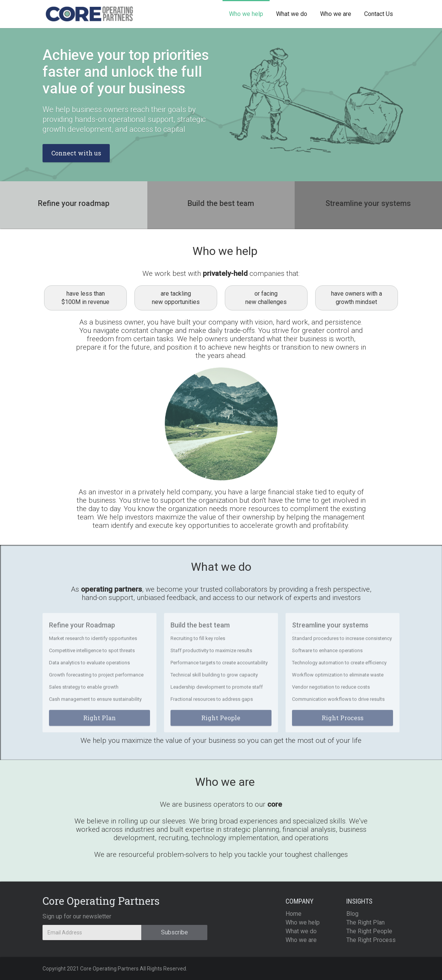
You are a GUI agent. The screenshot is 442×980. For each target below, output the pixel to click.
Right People (221, 722)
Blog (352, 914)
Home (294, 914)
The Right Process (371, 940)
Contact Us (379, 14)
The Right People (369, 931)
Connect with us (76, 153)
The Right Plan (365, 922)
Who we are (336, 14)
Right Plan (99, 722)
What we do (292, 14)
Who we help (246, 14)
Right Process (343, 722)
